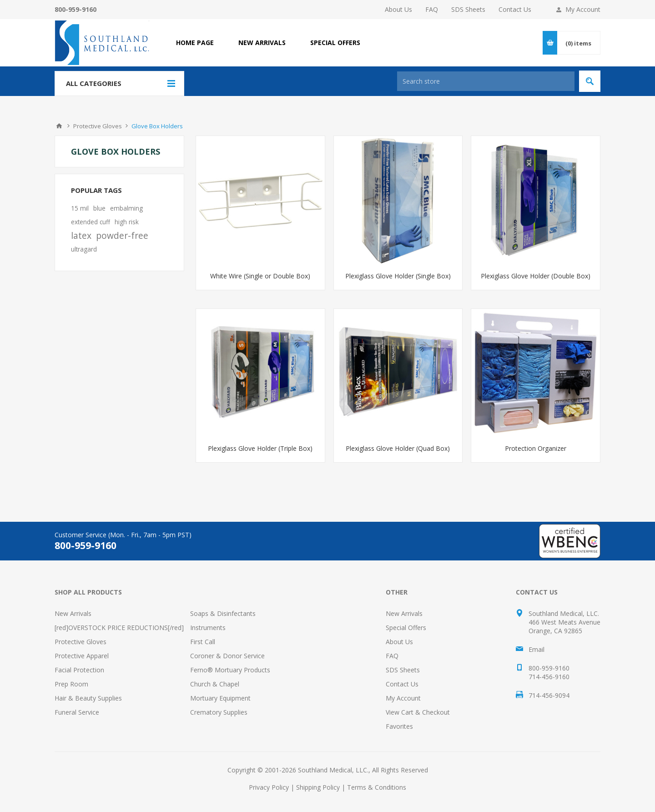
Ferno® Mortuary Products (230, 670)
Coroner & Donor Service (227, 656)
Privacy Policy (269, 787)
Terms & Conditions (377, 787)
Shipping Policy (318, 787)
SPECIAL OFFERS (335, 43)
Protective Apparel (82, 656)
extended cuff (91, 222)
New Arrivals (73, 613)
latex (81, 235)
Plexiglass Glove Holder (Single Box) (398, 276)
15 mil (80, 208)
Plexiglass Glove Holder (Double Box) (536, 276)
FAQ (432, 9)
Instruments (208, 628)
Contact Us (515, 9)
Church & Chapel (215, 684)
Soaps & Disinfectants (223, 613)
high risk (127, 222)
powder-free (122, 235)
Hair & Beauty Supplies (88, 698)
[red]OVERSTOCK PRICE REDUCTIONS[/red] (119, 628)
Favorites (399, 726)
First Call (203, 642)
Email (537, 649)
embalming (126, 208)
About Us (398, 9)
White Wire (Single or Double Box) (260, 276)
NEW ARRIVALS (262, 43)
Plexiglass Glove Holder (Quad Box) (398, 448)
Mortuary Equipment (220, 698)
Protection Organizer (536, 448)
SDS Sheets (468, 9)
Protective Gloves (81, 642)
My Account (583, 9)
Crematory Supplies (219, 712)
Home (59, 126)
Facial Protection (79, 670)
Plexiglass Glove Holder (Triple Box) (260, 448)
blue (99, 208)
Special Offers (406, 628)
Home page (195, 43)
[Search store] (486, 81)
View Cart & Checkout (418, 712)
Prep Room (71, 684)
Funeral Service (77, 712)
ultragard (84, 249)
